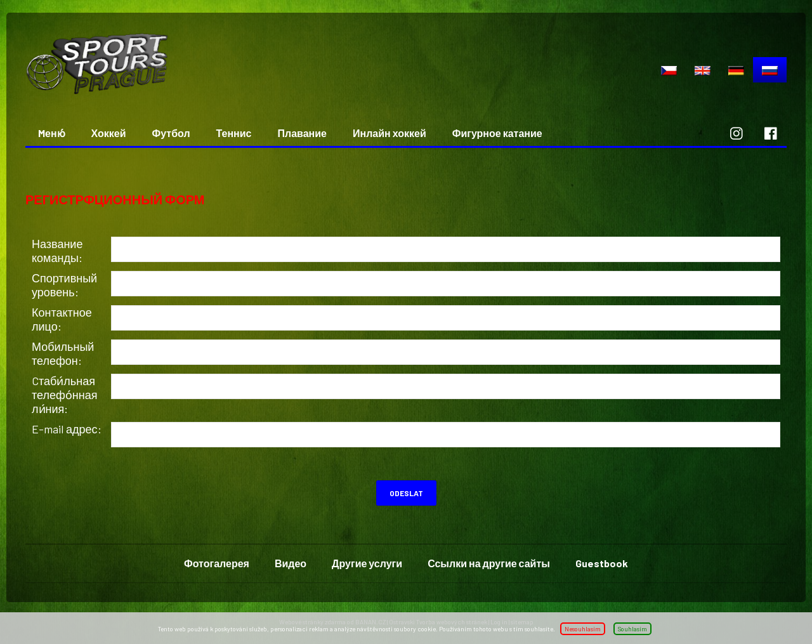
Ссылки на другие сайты (489, 563)
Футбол (171, 133)
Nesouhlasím (583, 629)
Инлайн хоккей (390, 133)
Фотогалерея (217, 563)
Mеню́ (52, 133)
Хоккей (109, 133)
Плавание (302, 133)
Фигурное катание (497, 133)
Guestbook (602, 563)
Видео (291, 563)
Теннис (234, 133)
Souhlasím (632, 629)
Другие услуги (367, 563)
